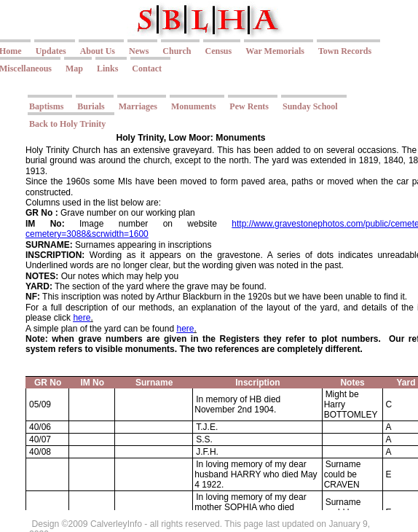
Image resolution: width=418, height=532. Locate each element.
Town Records (345, 51)
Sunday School (310, 106)
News (139, 51)
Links (107, 69)
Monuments (193, 106)
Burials (91, 106)
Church (177, 51)
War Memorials (275, 51)
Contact (147, 69)
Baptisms (46, 106)
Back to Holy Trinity (67, 124)
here (82, 318)
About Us (98, 51)
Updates (51, 51)
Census (218, 51)
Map (74, 69)
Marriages (138, 106)
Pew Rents (249, 106)
